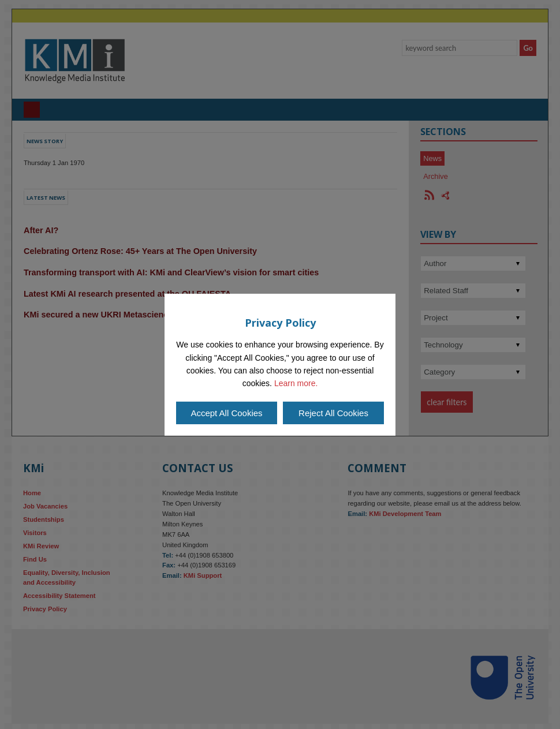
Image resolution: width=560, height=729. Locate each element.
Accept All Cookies (226, 413)
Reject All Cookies (333, 413)
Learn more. (296, 383)
